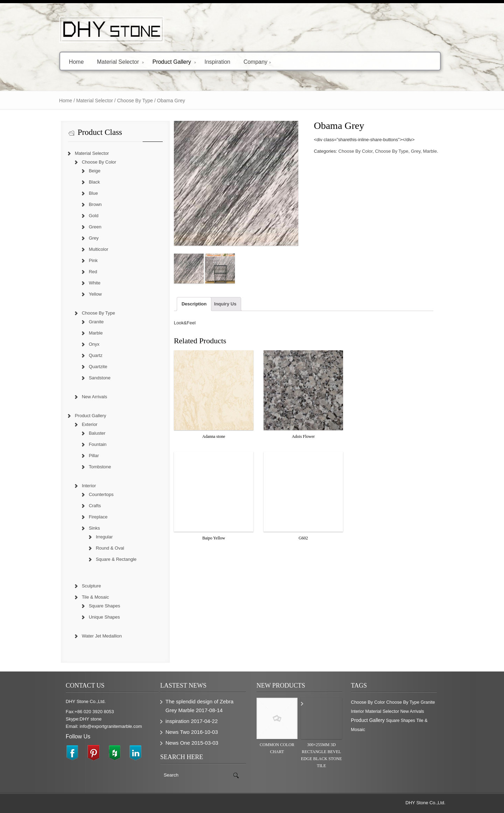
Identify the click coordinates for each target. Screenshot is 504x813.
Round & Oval (110, 548)
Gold (94, 216)
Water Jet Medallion (102, 636)
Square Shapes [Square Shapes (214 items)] (401, 721)
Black (94, 182)
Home (76, 61)
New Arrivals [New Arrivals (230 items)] (412, 711)
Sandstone (100, 378)
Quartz (96, 355)
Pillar (94, 456)
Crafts (95, 506)
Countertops (101, 494)
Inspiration (217, 61)
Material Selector (121, 61)
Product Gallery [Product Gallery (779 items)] (368, 720)
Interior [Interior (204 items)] (358, 711)
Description (194, 304)
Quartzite (98, 367)
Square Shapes (105, 606)
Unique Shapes (104, 617)
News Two (178, 732)
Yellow (95, 294)
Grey (416, 151)
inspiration (177, 721)
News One (178, 743)
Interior (89, 486)
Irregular (104, 537)
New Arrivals (94, 397)
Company (257, 61)
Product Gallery (174, 61)
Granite (96, 322)
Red (93, 272)
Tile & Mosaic (96, 597)
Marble (430, 151)
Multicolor (99, 249)
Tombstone (100, 467)
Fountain (98, 444)
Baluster (97, 433)
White (95, 283)
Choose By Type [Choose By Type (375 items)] (403, 702)
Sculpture (92, 586)
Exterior (90, 424)
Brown (95, 204)
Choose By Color (356, 151)
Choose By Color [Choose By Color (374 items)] (368, 702)
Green (95, 227)
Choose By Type (135, 101)
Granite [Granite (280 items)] (428, 702)
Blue (93, 193)
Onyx (94, 344)
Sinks (94, 528)
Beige (95, 171)
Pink (93, 260)
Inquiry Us (225, 304)
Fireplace (98, 517)
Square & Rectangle (116, 559)
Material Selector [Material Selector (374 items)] (382, 711)
